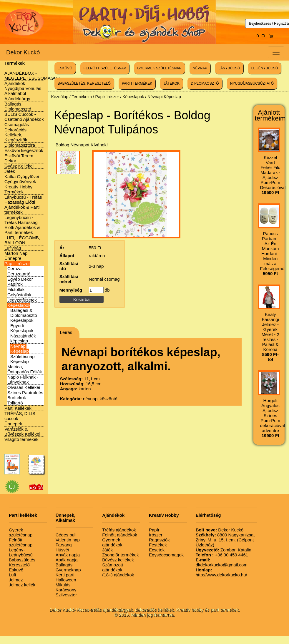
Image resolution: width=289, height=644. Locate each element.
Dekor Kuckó (23, 52)
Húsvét (63, 550)
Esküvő (16, 570)
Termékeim (82, 97)
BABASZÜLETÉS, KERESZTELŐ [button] (84, 83)
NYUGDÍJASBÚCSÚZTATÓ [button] (252, 83)
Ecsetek (157, 550)
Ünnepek (13, 424)
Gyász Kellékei (19, 166)
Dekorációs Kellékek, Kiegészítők (16, 135)
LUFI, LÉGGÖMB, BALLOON (22, 240)
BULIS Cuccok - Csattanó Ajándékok (24, 117)
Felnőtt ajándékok (119, 535)
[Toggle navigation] (276, 52)
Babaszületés (22, 560)
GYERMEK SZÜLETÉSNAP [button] (160, 68)
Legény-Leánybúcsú (21, 552)
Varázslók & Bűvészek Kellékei (22, 431)
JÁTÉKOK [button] (171, 83)
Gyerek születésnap (21, 532)
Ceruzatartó (19, 274)
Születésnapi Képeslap (23, 359)
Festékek (158, 545)
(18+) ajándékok (118, 575)
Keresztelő (19, 565)
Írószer (156, 535)
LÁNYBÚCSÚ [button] (229, 68)
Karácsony (66, 590)
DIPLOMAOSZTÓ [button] (205, 83)
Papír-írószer (17, 264)
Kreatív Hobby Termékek (18, 189)
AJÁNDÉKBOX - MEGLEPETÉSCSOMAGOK (32, 76)
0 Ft (265, 36)
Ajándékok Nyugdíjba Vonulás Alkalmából (23, 88)
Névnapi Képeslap (20, 349)
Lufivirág (13, 248)
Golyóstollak (19, 295)
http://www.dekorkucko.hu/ (221, 572)
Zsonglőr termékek (120, 555)
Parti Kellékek (18, 408)
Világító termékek (21, 439)
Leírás (66, 332)
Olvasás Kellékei (24, 387)
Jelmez (16, 580)
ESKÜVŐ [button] (65, 68)
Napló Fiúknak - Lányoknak (23, 379)
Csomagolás (17, 124)
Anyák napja (68, 555)
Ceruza (14, 269)
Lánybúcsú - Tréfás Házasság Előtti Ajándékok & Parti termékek (23, 205)
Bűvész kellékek (118, 560)
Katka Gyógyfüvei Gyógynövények (22, 179)
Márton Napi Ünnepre (16, 256)
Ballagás (64, 565)
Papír (154, 530)
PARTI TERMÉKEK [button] (137, 83)
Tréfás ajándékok (119, 530)
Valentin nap (68, 540)
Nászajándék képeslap (23, 338)
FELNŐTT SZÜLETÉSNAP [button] (105, 68)
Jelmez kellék (22, 585)
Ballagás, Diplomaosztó (18, 106)
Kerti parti (65, 575)
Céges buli (66, 535)
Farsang (64, 545)
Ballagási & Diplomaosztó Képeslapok (24, 315)
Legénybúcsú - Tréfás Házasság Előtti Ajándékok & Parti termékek (22, 225)
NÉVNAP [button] (200, 68)
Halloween (66, 580)
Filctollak (16, 289)
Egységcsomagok (166, 555)
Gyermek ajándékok (112, 542)
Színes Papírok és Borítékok (25, 395)
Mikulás (63, 585)
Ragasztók (159, 540)
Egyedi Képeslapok (22, 328)
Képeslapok (19, 305)
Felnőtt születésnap (21, 542)
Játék (10, 171)
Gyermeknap (68, 570)
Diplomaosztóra (20, 145)
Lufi (12, 575)
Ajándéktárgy (17, 99)
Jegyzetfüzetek (22, 300)
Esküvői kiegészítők (24, 150)
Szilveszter (66, 595)
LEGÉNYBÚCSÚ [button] (265, 68)
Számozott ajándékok (113, 567)
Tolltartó (15, 403)
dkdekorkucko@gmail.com (222, 562)
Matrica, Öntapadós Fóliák (25, 369)
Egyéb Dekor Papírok (20, 282)
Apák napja (67, 560)
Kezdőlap (60, 97)
